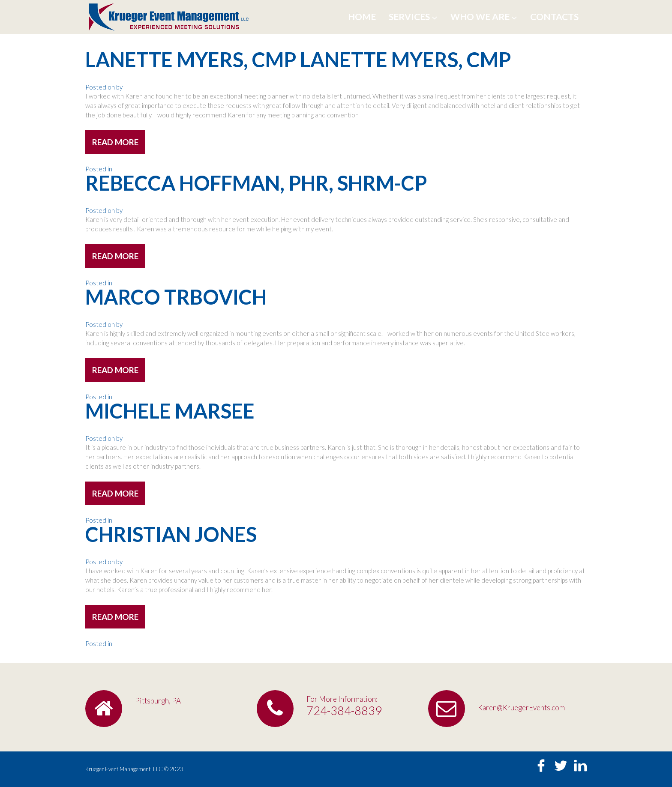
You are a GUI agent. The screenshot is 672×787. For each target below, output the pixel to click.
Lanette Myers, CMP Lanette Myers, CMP (298, 60)
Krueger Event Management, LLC (124, 769)
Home (362, 16)
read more (115, 142)
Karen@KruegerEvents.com (521, 708)
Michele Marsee (170, 411)
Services (413, 17)
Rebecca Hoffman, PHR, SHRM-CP (256, 183)
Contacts (554, 16)
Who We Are (484, 17)
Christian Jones (171, 534)
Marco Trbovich (176, 297)
